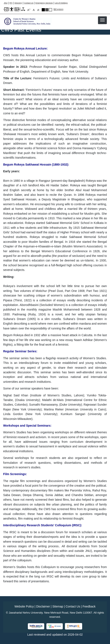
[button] (102, 20)
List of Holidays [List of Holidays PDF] (61, 3)
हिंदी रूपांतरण (58, 10)
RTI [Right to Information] (11, 3)
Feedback (89, 606)
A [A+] (29, 10)
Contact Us (29, 3)
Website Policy (24, 606)
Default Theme (50, 10)
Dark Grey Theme (47, 10)
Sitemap (58, 606)
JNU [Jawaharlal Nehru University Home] (6, 3)
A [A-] (39, 10)
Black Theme (43, 10)
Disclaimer (43, 606)
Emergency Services (44, 3)
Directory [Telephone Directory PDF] (18, 3)
